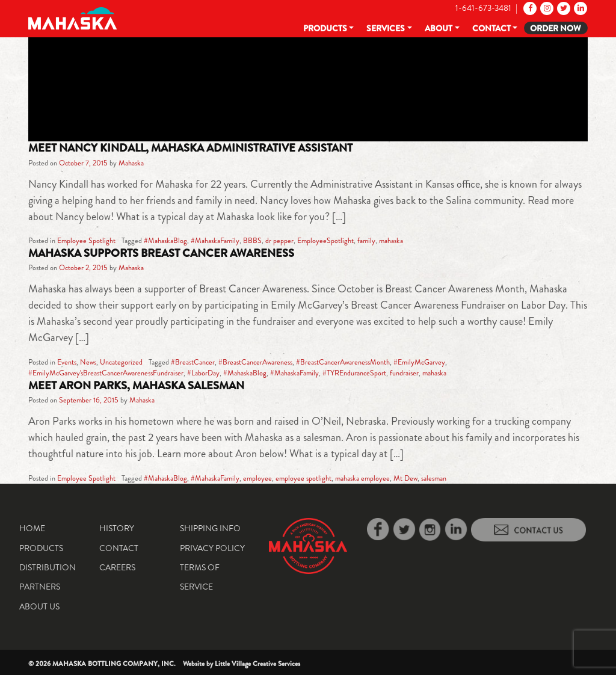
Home (32, 528)
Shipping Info (210, 528)
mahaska (391, 241)
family (366, 241)
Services (386, 28)
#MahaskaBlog (165, 241)
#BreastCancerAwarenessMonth (343, 362)
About (439, 28)
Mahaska (131, 163)
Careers (117, 567)
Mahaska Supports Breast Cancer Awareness (161, 253)
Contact (491, 28)
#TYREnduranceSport (354, 373)
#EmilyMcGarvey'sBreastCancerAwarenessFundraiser (106, 373)
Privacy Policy (212, 548)
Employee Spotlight (86, 241)
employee (257, 478)
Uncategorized (121, 362)
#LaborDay (203, 373)
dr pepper (279, 241)
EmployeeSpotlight (325, 241)
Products (325, 28)
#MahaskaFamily (215, 241)
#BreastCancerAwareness (255, 362)
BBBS (252, 241)
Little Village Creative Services (257, 664)
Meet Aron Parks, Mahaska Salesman (136, 386)
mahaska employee (362, 478)
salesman (434, 478)
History (117, 528)
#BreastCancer (193, 362)
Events (67, 362)
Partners (40, 587)
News (88, 362)
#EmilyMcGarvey (419, 362)
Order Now (556, 28)
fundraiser (404, 373)
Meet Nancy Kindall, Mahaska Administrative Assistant (190, 148)
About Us (39, 606)
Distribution (48, 567)
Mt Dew (405, 478)
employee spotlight (303, 478)
